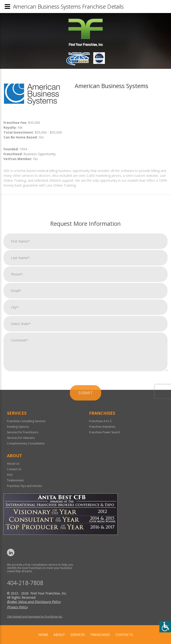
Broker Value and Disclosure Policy (34, 602)
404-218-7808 (25, 583)
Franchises (100, 635)
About (59, 635)
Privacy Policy (17, 607)
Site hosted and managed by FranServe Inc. (35, 616)
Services (78, 635)
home (43, 635)
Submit (85, 502)
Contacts (124, 635)
